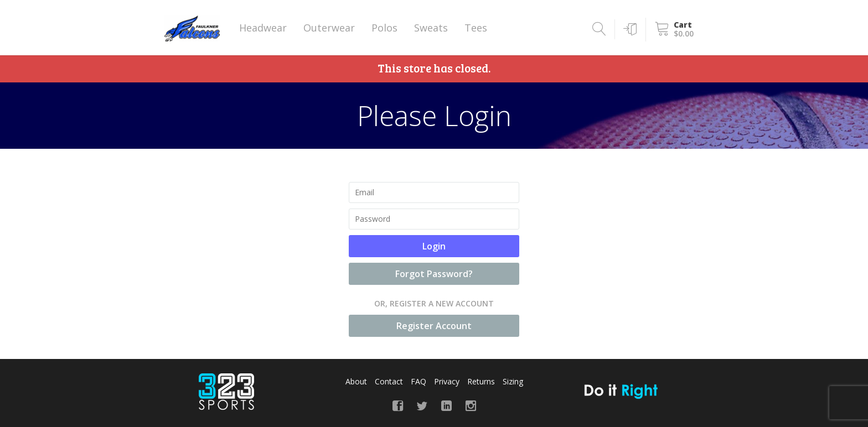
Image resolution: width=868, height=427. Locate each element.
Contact (389, 381)
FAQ (418, 381)
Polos (384, 28)
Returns (481, 381)
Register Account (434, 326)
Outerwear (329, 28)
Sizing (513, 381)
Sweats (431, 28)
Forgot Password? (434, 274)
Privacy (447, 381)
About (356, 381)
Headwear (263, 28)
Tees (476, 28)
